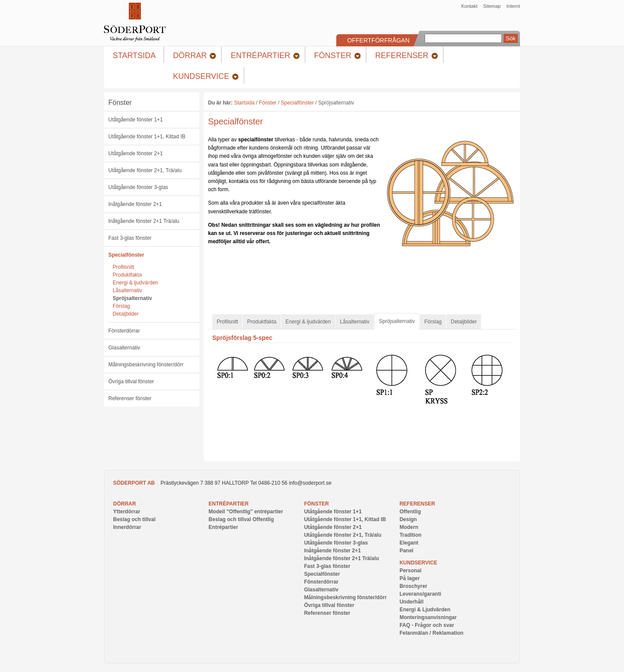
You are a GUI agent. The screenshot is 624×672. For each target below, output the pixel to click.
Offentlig (410, 512)
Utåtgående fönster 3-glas (138, 187)
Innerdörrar (127, 527)
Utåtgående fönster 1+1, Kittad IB (147, 137)
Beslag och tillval (134, 519)
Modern (409, 527)
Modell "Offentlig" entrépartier (246, 512)
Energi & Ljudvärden (425, 610)
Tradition (411, 535)
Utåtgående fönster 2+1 (136, 153)
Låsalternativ (127, 290)
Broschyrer (413, 586)
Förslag (121, 306)
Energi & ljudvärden (135, 283)
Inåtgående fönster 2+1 (135, 204)
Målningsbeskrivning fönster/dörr (146, 365)
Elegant (409, 543)
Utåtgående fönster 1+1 (136, 120)
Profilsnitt (123, 267)
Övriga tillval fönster (131, 382)
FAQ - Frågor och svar (427, 625)
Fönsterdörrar (124, 331)
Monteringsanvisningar (428, 617)
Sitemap (492, 6)
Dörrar (125, 504)
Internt (513, 6)
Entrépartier (228, 504)
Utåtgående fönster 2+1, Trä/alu (145, 170)
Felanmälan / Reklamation (431, 633)
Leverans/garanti (420, 594)
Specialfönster (126, 255)
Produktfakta (127, 275)
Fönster (120, 103)
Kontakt (469, 6)
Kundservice (418, 563)
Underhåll (411, 602)
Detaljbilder (126, 314)
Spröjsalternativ (132, 298)
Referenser (417, 504)
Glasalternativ (124, 348)
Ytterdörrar (127, 512)
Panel (406, 551)
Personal (411, 571)
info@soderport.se (310, 483)
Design (408, 519)
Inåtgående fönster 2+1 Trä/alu (144, 221)
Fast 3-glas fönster (130, 238)
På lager (410, 578)
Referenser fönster (130, 398)
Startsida (244, 103)
